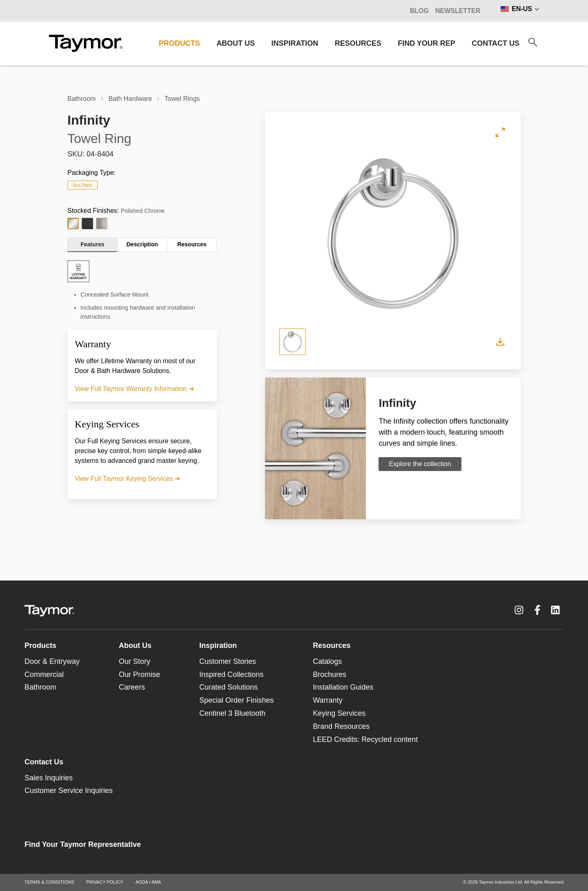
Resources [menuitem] (332, 645)
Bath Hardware (130, 99)
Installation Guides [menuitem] (343, 687)
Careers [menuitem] (132, 687)
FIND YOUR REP (427, 43)
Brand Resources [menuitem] (341, 726)
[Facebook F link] (537, 610)
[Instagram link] (519, 610)
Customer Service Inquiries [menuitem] (69, 791)
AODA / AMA (148, 882)
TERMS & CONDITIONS (49, 882)
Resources (192, 244)
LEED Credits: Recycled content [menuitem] (365, 739)
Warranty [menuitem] (327, 700)
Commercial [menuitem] (44, 674)
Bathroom (81, 99)
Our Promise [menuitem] (139, 674)
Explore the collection (420, 464)
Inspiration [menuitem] (218, 645)
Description (142, 244)
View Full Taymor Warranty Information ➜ (134, 389)
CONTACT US (496, 43)
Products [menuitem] (40, 645)
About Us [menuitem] (135, 645)
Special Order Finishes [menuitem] (236, 700)
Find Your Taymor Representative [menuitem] (83, 844)
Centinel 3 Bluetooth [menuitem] (232, 713)
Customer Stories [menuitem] (228, 661)
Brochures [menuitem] (330, 674)
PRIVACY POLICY (105, 882)
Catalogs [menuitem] (327, 661)
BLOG (419, 11)
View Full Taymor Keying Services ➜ (127, 479)
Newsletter (458, 11)
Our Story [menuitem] (135, 661)
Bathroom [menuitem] (40, 687)
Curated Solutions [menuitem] (228, 687)
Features (92, 244)
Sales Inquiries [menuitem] (49, 778)
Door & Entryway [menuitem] (52, 661)
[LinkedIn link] (555, 610)
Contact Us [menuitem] (44, 762)
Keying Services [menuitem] (339, 713)
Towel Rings (182, 99)
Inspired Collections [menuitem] (231, 674)
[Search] (533, 42)
